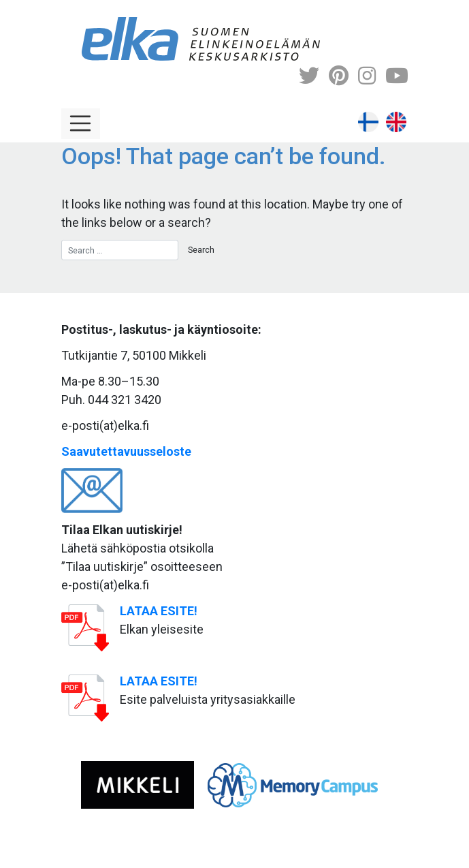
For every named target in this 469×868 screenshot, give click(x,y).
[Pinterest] (339, 76)
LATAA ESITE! (159, 611)
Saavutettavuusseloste (126, 451)
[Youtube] (397, 76)
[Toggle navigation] (81, 124)
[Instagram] (367, 76)
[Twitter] (309, 76)
